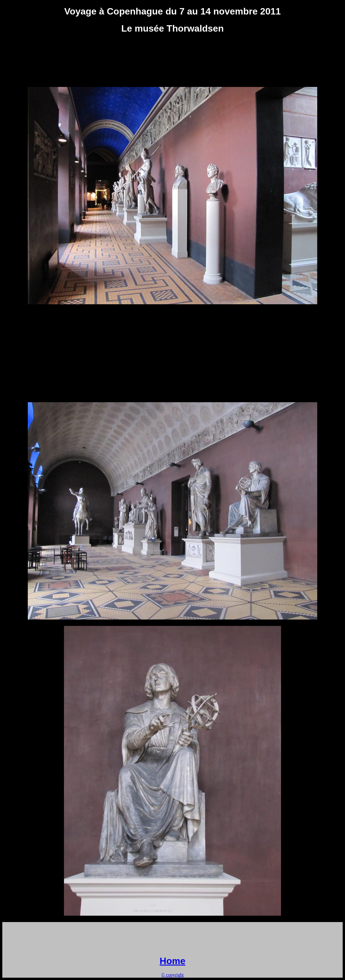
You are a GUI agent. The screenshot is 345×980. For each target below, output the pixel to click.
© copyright (172, 975)
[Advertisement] (172, 53)
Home (173, 961)
